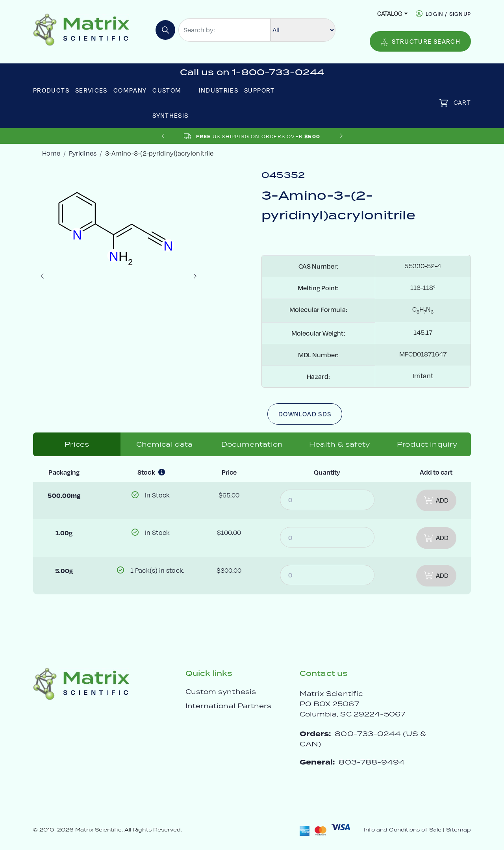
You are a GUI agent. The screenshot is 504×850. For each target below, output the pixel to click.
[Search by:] (224, 30)
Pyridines (83, 153)
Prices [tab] (77, 444)
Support (259, 90)
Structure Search (420, 42)
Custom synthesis (221, 692)
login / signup (448, 14)
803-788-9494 (372, 762)
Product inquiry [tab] (427, 444)
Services (91, 90)
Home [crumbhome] (51, 153)
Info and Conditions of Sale (403, 830)
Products (51, 90)
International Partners (229, 706)
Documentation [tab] (252, 444)
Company (130, 90)
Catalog (390, 13)
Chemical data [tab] (165, 444)
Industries (219, 90)
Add (436, 500)
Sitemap (459, 830)
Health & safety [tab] (339, 444)
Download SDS (305, 414)
